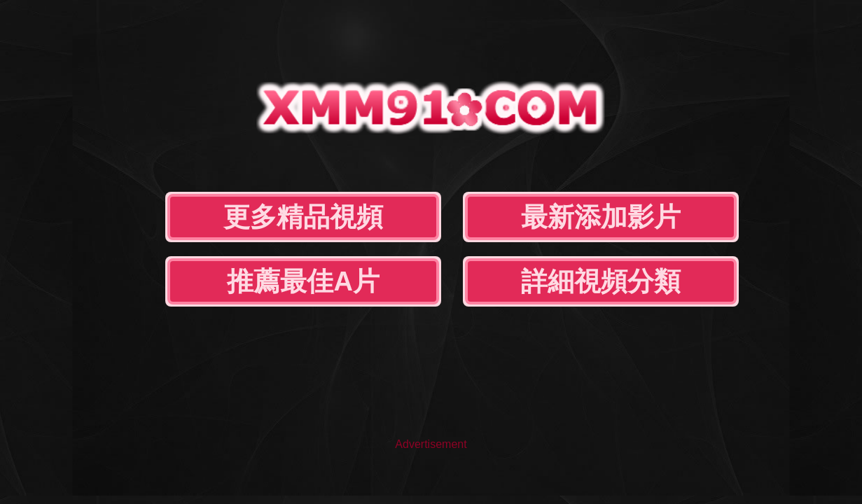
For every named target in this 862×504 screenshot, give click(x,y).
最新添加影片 (361, 146)
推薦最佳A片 (536, 146)
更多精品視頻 (187, 146)
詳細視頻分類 (710, 146)
